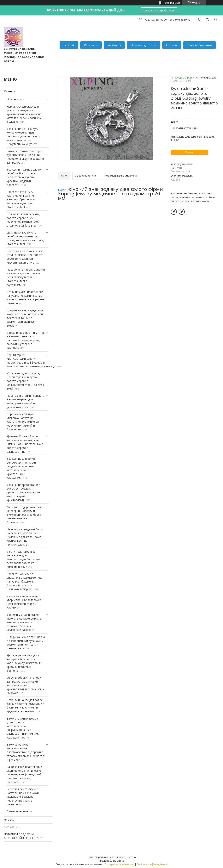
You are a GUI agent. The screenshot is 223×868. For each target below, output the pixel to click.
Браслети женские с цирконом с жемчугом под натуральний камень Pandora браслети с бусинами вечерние (24, 581)
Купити (189, 152)
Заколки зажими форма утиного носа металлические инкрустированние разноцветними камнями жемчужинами (23, 728)
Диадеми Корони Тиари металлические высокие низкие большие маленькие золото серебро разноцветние (25, 444)
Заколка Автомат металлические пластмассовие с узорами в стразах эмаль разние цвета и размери (25, 752)
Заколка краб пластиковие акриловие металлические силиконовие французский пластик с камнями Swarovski (24, 774)
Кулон (62, 190)
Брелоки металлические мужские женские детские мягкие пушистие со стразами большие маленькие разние (24, 622)
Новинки (12, 99)
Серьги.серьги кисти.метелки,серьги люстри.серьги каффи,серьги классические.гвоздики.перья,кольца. (31, 361)
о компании (12, 827)
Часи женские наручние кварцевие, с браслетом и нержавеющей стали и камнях (24, 602)
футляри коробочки (159, 10)
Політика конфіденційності (152, 864)
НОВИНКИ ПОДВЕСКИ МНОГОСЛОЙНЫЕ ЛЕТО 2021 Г (24, 836)
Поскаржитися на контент (119, 864)
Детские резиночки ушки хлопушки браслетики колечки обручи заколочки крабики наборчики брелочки (24, 663)
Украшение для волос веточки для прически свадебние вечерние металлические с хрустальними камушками (21, 468)
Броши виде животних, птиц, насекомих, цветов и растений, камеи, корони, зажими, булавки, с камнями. (26, 340)
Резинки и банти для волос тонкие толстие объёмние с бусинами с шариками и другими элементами (25, 706)
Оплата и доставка (144, 45)
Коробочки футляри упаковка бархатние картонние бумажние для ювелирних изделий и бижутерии (23, 422)
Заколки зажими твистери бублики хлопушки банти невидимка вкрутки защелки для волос (25, 157)
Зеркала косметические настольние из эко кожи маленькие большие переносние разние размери (23, 797)
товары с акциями (200, 45)
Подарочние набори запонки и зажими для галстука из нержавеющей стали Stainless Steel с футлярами (26, 277)
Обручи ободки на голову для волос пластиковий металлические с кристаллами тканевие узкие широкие (26, 685)
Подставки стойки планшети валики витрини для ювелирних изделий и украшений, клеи (26, 401)
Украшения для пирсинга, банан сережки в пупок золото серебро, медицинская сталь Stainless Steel (25, 381)
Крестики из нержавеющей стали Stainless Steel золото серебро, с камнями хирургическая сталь (25, 257)
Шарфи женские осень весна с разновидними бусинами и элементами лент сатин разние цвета (26, 643)
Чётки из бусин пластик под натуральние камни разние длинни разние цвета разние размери (26, 297)
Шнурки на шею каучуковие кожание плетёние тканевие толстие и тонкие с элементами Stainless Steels (26, 318)
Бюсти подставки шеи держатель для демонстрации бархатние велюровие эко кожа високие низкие (24, 559)
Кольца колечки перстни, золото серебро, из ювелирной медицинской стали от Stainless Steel (23, 220)
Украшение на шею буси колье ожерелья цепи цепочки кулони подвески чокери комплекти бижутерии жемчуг (24, 136)
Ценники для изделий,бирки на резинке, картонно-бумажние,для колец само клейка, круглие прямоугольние (25, 537)
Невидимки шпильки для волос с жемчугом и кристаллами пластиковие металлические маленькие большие (24, 114)
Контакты (114, 45)
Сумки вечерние (18, 811)
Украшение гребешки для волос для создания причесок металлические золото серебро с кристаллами (23, 492)
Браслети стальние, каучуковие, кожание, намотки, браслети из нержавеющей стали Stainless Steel (21, 199)
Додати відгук (208, 20)
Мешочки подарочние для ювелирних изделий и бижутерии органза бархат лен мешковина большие (25, 515)
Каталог (90, 45)
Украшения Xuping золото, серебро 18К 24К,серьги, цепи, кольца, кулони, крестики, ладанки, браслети (24, 177)
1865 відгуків (172, 3)
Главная (69, 45)
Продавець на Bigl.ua (111, 861)
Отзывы (172, 45)
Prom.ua (131, 857)
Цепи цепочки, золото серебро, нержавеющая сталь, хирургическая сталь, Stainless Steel (25, 238)
